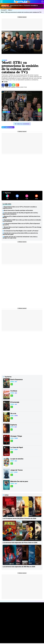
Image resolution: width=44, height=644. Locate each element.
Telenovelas (22, 636)
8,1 (11, 430)
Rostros (22, 639)
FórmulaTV (4, 10)
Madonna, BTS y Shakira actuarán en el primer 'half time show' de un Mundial (21, 217)
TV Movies (22, 619)
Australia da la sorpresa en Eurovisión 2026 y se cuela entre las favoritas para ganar (20, 234)
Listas (22, 618)
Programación (22, 624)
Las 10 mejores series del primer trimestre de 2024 (19, 518)
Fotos (22, 630)
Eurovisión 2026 (22, 634)
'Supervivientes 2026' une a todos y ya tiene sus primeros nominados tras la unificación (22, 221)
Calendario (22, 616)
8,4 (12, 418)
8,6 (12, 452)
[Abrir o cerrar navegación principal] (2, 2)
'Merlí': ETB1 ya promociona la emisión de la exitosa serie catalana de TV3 (21, 12)
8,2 (12, 407)
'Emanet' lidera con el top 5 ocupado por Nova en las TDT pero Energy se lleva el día (22, 228)
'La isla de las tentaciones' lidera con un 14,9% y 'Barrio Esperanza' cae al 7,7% (21, 224)
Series (22, 615)
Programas (22, 632)
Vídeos (10, 10)
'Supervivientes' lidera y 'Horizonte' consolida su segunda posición (19, 6)
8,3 (12, 441)
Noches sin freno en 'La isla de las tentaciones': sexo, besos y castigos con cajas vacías (20, 237)
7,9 (12, 384)
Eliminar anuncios (23, 17)
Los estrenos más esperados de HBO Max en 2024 (19, 567)
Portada (22, 609)
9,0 (12, 396)
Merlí (5, 110)
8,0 (12, 486)
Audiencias (22, 622)
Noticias (22, 612)
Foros (22, 642)
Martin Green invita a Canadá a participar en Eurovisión (18, 210)
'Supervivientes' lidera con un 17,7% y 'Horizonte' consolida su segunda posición (20, 207)
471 (40, 119)
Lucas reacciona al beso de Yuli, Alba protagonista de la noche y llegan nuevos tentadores (20, 213)
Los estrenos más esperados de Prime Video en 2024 (20, 543)
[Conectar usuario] (42, 2)
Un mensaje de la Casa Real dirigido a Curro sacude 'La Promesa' (21, 231)
